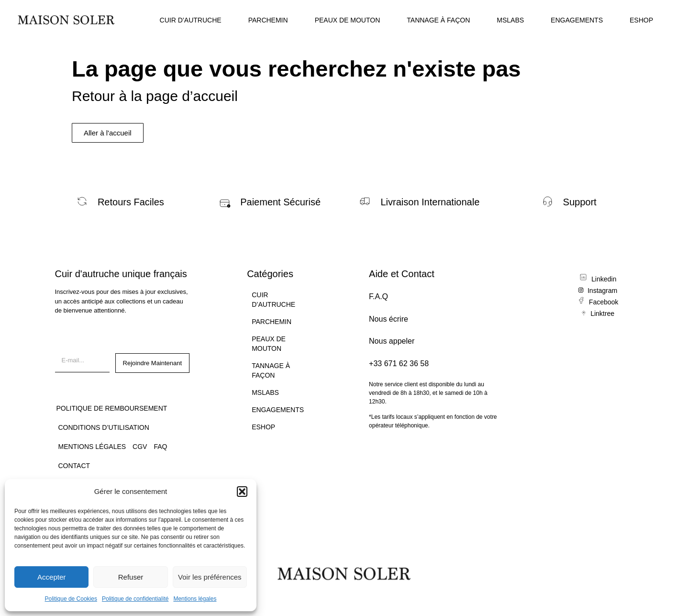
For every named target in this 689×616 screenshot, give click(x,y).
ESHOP (641, 20)
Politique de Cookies (71, 599)
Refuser (131, 577)
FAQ (160, 447)
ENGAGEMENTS (577, 20)
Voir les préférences (210, 577)
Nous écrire (389, 319)
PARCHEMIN (268, 20)
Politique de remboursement (112, 408)
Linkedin (604, 279)
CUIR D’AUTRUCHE (191, 20)
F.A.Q (378, 297)
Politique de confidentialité (135, 599)
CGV (140, 447)
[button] (242, 492)
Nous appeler (392, 341)
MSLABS (510, 20)
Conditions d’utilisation (104, 427)
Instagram (602, 291)
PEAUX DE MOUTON (348, 20)
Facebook (604, 302)
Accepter (51, 577)
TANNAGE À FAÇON (438, 20)
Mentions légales (195, 599)
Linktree (602, 314)
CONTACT (74, 466)
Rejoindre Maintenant (153, 363)
